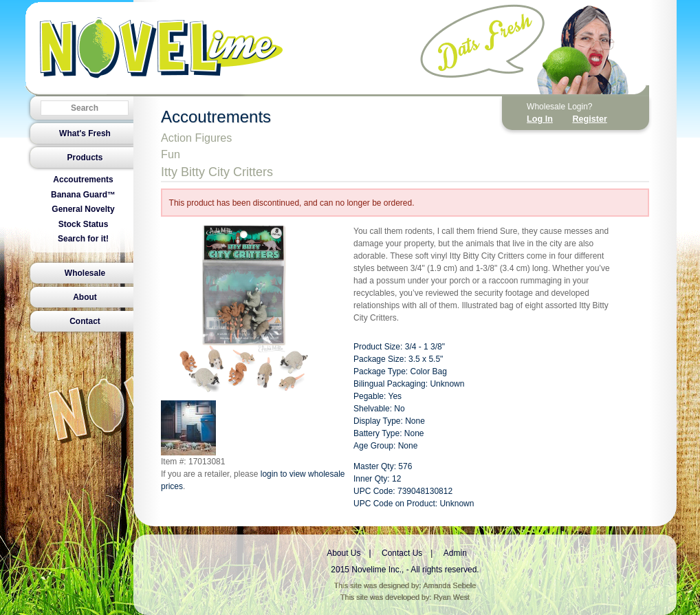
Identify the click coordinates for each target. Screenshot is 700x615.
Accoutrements (83, 180)
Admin (455, 553)
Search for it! (83, 239)
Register (589, 119)
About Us (343, 553)
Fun (171, 154)
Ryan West (452, 597)
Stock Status (84, 224)
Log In (540, 119)
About (85, 297)
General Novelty (83, 209)
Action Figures (196, 138)
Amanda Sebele (449, 585)
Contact (85, 321)
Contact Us (402, 553)
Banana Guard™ (83, 195)
